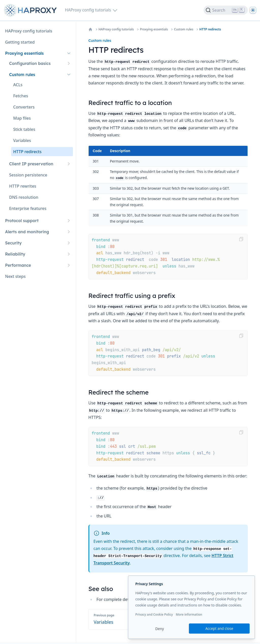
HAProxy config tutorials (116, 29)
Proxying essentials (154, 29)
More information (189, 614)
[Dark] (253, 10)
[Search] (226, 10)
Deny (160, 629)
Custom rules (184, 29)
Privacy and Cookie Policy (154, 614)
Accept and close (219, 628)
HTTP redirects (210, 29)
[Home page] (31, 10)
